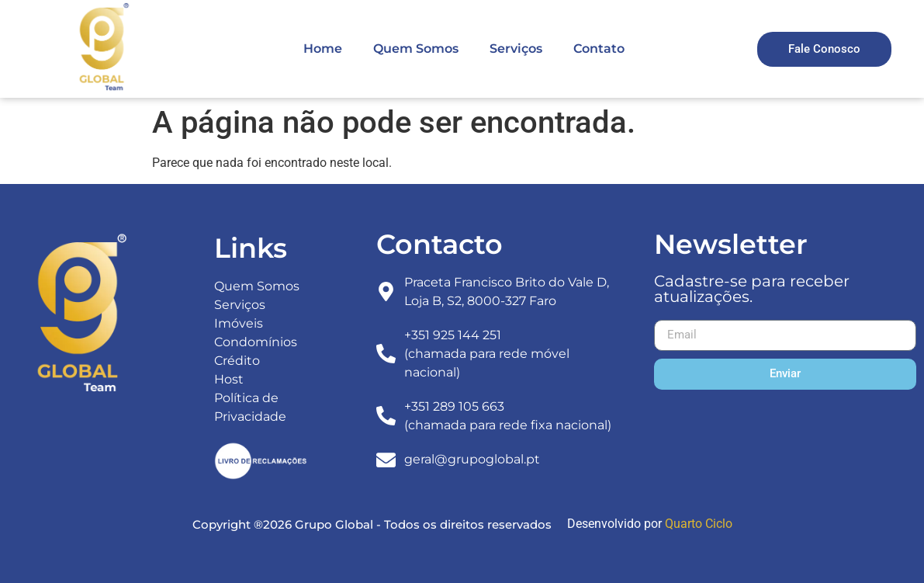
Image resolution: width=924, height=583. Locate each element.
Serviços (516, 49)
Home (323, 49)
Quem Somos (416, 49)
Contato (599, 49)
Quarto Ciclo (699, 524)
